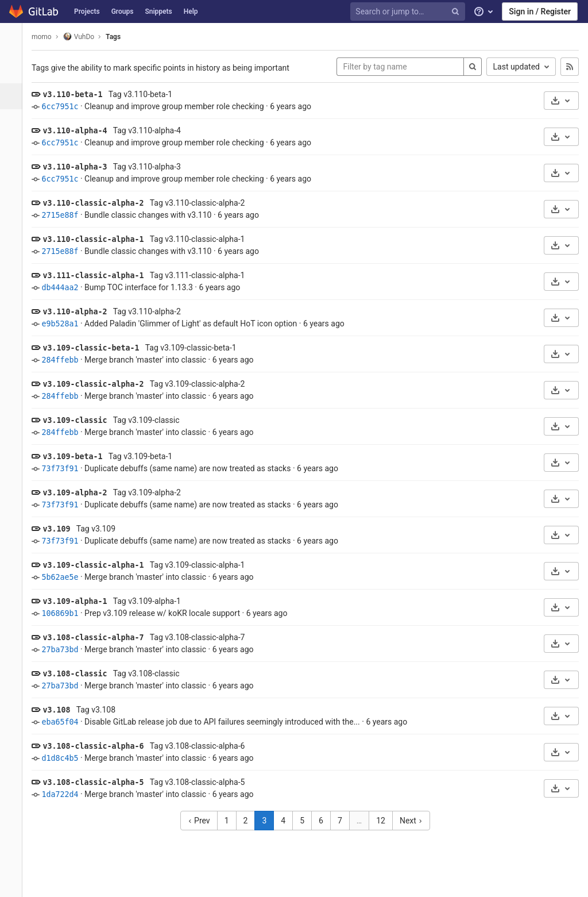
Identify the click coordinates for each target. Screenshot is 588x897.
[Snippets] (14, 277)
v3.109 (63, 529)
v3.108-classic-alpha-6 (99, 746)
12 (384, 821)
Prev (202, 821)
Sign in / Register (540, 11)
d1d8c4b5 (66, 758)
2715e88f (66, 215)
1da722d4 (66, 794)
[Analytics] (14, 226)
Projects (87, 11)
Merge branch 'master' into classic (152, 360)
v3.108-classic (81, 674)
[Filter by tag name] (400, 67)
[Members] (14, 303)
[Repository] (15, 96)
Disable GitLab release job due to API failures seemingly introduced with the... (229, 722)
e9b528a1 (66, 324)
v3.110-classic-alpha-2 (99, 203)
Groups (123, 11)
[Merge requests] (14, 148)
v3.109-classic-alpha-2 (99, 384)
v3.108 (63, 710)
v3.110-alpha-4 (81, 131)
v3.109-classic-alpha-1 (99, 565)
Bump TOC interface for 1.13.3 (145, 287)
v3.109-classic (81, 420)
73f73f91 (66, 469)
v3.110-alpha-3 (81, 167)
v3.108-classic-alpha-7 (99, 638)
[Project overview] (14, 70)
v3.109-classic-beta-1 (97, 348)
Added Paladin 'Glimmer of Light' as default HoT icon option (197, 324)
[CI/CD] (14, 174)
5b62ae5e (66, 577)
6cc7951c (66, 107)
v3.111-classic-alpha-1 (99, 276)
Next (414, 821)
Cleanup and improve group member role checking (180, 106)
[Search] (473, 67)
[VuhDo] (14, 40)
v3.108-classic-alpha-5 (99, 782)
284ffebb (66, 360)
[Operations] (14, 200)
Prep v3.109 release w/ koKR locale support (169, 613)
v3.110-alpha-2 (81, 312)
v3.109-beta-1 (79, 457)
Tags (119, 37)
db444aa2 (66, 288)
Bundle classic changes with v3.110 (154, 215)
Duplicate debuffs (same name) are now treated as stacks (194, 468)
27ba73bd (66, 650)
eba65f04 (66, 722)
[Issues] (14, 122)
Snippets (158, 11)
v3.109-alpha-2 (81, 493)
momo (48, 37)
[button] (14, 883)
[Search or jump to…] (409, 12)
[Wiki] (14, 251)
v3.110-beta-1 (79, 95)
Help (191, 11)
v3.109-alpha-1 (81, 601)
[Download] (561, 101)
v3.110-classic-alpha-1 (99, 239)
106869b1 (66, 613)
